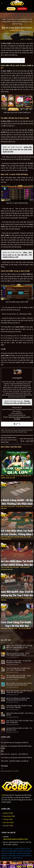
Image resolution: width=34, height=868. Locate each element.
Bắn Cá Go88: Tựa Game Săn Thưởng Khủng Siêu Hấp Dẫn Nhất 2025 (19, 684)
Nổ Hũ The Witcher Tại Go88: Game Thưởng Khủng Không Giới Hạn (18, 699)
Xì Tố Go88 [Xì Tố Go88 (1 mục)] (16, 771)
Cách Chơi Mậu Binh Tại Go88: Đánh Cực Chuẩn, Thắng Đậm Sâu (18, 669)
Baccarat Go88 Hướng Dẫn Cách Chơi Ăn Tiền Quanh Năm (9, 440)
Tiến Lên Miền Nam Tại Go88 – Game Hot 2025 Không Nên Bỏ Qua (19, 677)
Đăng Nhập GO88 (9, 816)
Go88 (4, 19)
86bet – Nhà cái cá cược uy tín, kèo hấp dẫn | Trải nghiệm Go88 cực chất (19, 647)
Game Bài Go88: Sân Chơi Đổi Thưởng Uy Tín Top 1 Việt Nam (19, 707)
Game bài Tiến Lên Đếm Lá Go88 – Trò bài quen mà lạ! (19, 729)
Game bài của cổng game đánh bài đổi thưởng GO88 (19, 430)
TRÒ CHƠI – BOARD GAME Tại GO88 (14, 761)
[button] (2, 3)
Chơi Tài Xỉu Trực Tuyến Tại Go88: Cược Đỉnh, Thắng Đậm (20, 721)
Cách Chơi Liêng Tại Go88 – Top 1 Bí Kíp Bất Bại (20, 714)
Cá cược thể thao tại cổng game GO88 (14, 743)
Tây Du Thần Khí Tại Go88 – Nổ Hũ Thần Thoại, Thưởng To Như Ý (18, 654)
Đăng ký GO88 (8, 813)
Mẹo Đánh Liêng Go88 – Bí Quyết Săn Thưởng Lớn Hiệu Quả (19, 662)
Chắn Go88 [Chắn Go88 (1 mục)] (8, 771)
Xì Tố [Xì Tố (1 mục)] (12, 771)
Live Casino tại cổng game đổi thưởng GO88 (15, 758)
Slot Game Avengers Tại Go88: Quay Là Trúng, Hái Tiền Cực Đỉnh (19, 692)
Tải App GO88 (8, 819)
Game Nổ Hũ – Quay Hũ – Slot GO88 (13, 754)
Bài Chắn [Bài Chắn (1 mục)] (3, 771)
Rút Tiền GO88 (8, 826)
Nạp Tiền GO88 (8, 823)
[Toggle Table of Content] (21, 60)
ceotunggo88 (25, 33)
